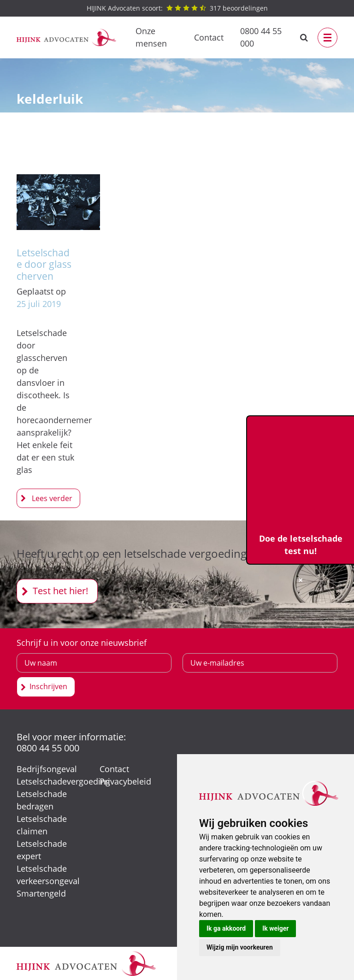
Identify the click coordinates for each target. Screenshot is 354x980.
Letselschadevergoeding (63, 781)
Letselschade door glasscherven (44, 264)
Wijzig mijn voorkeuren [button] (240, 947)
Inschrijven (48, 686)
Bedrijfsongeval (47, 769)
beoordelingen (177, 8)
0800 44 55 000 (261, 37)
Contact (209, 37)
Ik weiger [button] (275, 928)
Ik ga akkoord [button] (226, 928)
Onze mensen (151, 37)
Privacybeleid (125, 781)
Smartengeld (41, 893)
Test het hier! (60, 591)
